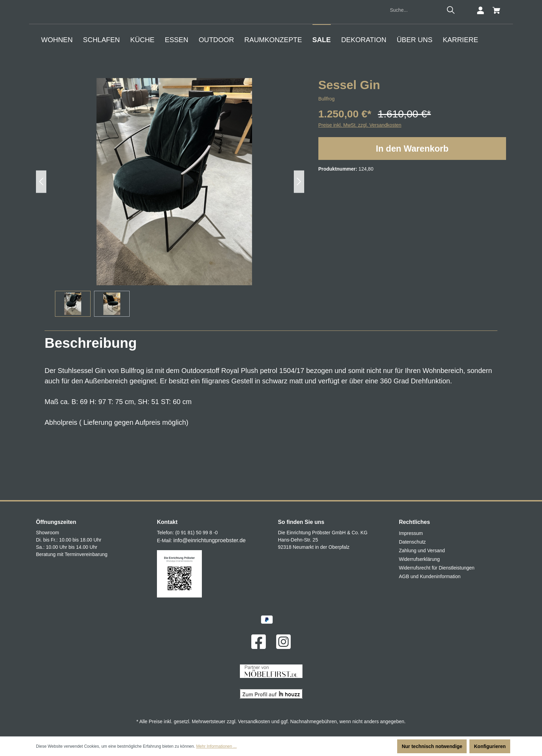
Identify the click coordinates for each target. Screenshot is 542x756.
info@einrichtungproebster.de (209, 541)
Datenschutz (412, 542)
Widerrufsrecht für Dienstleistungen (437, 568)
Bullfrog (326, 156)
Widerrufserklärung (419, 559)
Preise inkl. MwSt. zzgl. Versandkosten (360, 183)
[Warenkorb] (496, 68)
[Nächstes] (299, 239)
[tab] (91, 401)
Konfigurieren (490, 746)
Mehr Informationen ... (216, 746)
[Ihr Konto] (480, 68)
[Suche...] (415, 68)
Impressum (411, 534)
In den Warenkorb (412, 206)
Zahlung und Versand (422, 551)
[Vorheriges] (41, 239)
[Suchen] (451, 68)
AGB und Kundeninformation (430, 577)
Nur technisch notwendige (432, 746)
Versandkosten (254, 721)
